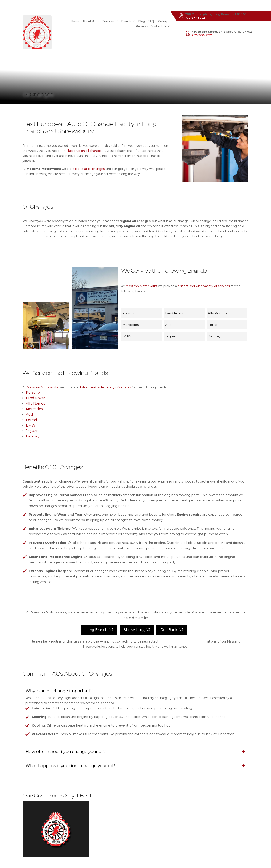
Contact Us (158, 26)
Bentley (33, 436)
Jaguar (32, 431)
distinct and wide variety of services (204, 286)
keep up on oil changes (85, 151)
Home (60, 21)
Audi (30, 414)
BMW (31, 425)
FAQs (137, 21)
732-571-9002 (195, 17)
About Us (74, 21)
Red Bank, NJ (172, 630)
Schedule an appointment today (183, 641)
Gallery (148, 21)
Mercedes (34, 409)
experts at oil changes (89, 169)
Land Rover (36, 398)
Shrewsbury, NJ (137, 630)
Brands (111, 21)
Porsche (33, 393)
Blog (127, 21)
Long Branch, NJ (99, 630)
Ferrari (31, 420)
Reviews (162, 21)
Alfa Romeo (36, 403)
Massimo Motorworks (141, 286)
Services (94, 21)
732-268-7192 (202, 35)
